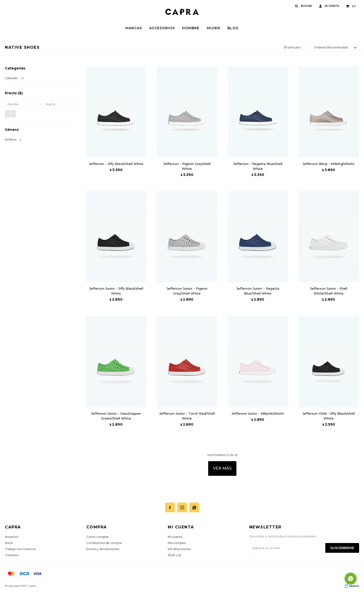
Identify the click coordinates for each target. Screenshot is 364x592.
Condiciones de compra (104, 543)
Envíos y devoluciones (103, 549)
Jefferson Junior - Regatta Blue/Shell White (258, 291)
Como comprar (98, 537)
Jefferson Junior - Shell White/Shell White (329, 291)
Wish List (174, 555)
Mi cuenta (175, 537)
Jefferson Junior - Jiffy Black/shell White (116, 291)
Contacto (12, 555)
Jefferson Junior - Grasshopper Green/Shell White (116, 416)
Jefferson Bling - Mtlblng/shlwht (329, 164)
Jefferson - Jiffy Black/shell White (116, 164)
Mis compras (177, 543)
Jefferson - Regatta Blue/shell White (258, 166)
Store (9, 543)
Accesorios (162, 28)
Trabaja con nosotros (20, 549)
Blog (233, 28)
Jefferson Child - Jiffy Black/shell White (329, 416)
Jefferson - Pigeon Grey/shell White (187, 166)
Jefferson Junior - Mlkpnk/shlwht (258, 413)
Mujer (213, 28)
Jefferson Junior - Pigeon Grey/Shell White (187, 291)
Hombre (191, 28)
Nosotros (12, 537)
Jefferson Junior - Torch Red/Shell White (187, 416)
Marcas (134, 28)
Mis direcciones (179, 549)
